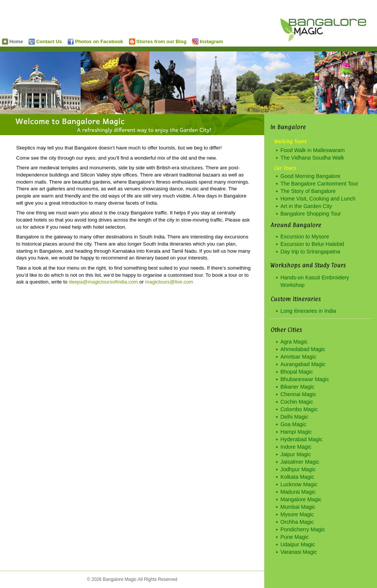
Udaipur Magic (298, 544)
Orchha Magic (297, 522)
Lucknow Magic (299, 484)
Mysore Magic (297, 514)
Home (12, 41)
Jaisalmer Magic (300, 462)
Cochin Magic (297, 402)
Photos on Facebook (95, 41)
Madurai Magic (298, 492)
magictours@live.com (169, 282)
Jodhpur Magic (298, 469)
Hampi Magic (296, 432)
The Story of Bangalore (308, 191)
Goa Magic (293, 424)
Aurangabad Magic (303, 364)
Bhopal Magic (297, 372)
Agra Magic (294, 342)
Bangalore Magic (328, 23)
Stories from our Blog (158, 41)
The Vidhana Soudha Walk (312, 158)
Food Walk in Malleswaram (313, 150)
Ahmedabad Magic (303, 349)
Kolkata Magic (297, 477)
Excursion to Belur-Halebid (312, 244)
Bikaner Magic (298, 387)
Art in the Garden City (306, 206)
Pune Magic (295, 537)
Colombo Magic (299, 409)
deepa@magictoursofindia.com (103, 282)
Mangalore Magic (301, 499)
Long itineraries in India (308, 311)
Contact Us (45, 41)
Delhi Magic (294, 417)
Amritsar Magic (298, 357)
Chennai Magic (298, 394)
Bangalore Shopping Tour (311, 214)
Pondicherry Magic (303, 529)
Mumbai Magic (298, 507)
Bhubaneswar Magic (305, 379)
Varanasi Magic (299, 552)
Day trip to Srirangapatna (310, 252)
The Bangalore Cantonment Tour (319, 184)
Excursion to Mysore (305, 237)
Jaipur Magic (296, 454)
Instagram (207, 41)
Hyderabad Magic (301, 439)
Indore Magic (296, 447)
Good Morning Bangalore (310, 176)
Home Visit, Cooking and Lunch (318, 199)
